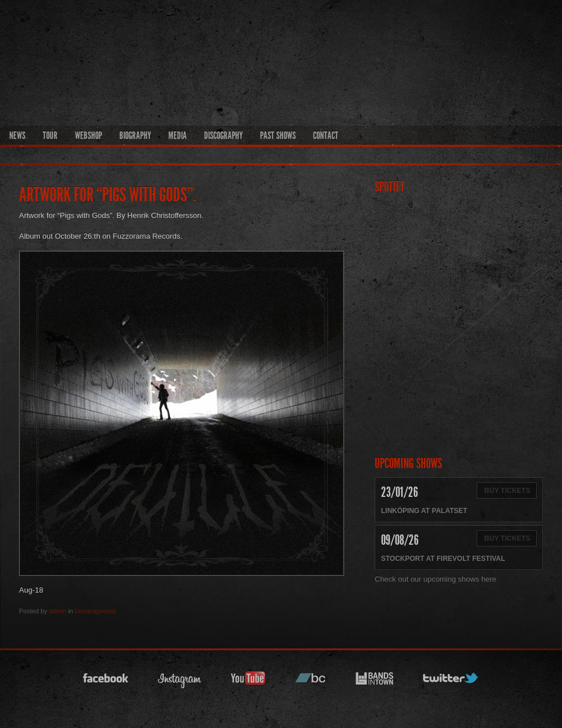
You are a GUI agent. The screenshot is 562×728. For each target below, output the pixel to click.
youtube (248, 682)
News (17, 135)
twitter (451, 682)
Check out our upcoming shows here (435, 579)
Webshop (88, 135)
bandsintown (375, 682)
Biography (135, 135)
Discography (223, 135)
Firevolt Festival (471, 559)
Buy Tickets (507, 491)
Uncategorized (95, 611)
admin (58, 611)
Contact (326, 135)
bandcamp (311, 682)
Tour (50, 135)
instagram (180, 682)
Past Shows (278, 135)
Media (178, 135)
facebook (106, 682)
